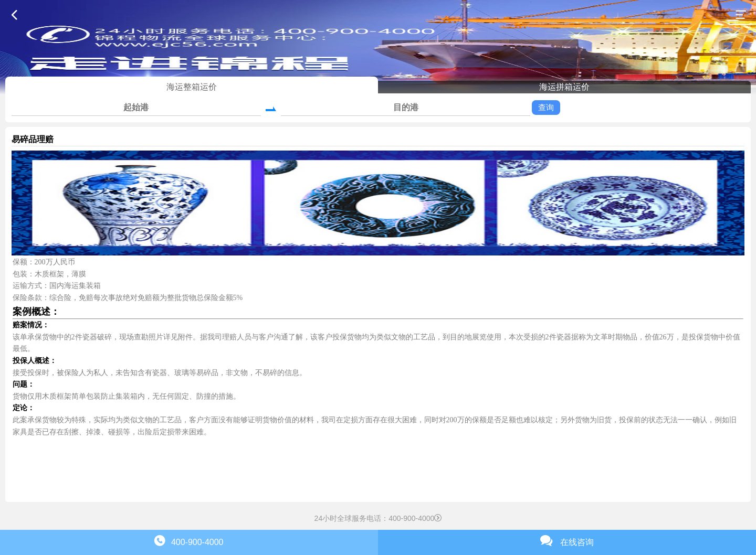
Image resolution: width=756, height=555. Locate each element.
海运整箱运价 (192, 87)
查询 (546, 107)
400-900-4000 (189, 541)
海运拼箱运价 (564, 87)
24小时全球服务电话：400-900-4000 (378, 518)
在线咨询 (567, 541)
